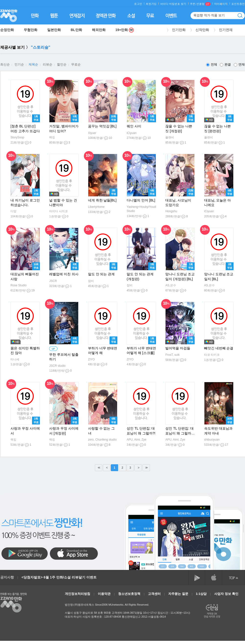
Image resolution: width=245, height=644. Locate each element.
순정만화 (7, 30)
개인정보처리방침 (78, 594)
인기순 (19, 64)
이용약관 (104, 594)
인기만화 (179, 30)
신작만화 (202, 30)
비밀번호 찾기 (178, 4)
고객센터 (154, 594)
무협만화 (31, 30)
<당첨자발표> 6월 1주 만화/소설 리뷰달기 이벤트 (59, 577)
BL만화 (76, 30)
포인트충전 (238, 4)
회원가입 (151, 4)
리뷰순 (48, 64)
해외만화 (99, 30)
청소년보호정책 (129, 594)
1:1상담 (201, 594)
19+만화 (125, 30)
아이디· (165, 4)
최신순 (5, 64)
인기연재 (226, 30)
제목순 (33, 64)
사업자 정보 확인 (226, 594)
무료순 (76, 64)
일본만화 (54, 30)
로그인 (138, 4)
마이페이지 (221, 4)
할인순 (62, 64)
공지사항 (7, 577)
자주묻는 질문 (178, 594)
